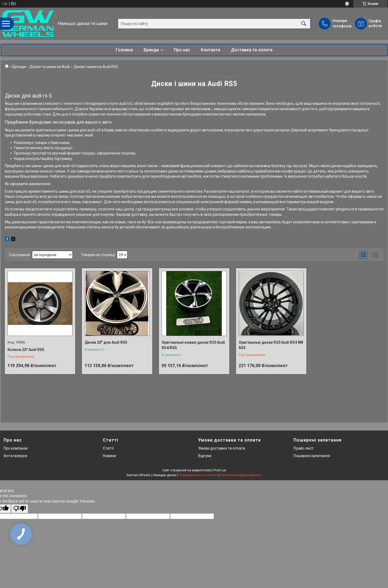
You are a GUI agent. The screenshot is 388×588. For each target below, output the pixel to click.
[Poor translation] (20, 509)
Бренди (151, 50)
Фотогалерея (15, 456)
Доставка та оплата (252, 50)
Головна (124, 50)
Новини (109, 456)
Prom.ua (220, 470)
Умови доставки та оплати (222, 448)
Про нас (182, 50)
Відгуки (205, 456)
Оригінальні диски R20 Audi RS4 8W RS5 (271, 345)
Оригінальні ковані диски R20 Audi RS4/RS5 (193, 345)
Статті (108, 448)
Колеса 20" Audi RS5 (26, 350)
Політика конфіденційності (241, 475)
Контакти (211, 50)
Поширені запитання (312, 456)
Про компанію (16, 448)
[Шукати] (304, 24)
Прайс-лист (304, 448)
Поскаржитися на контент (198, 475)
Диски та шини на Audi (50, 67)
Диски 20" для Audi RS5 (106, 342)
